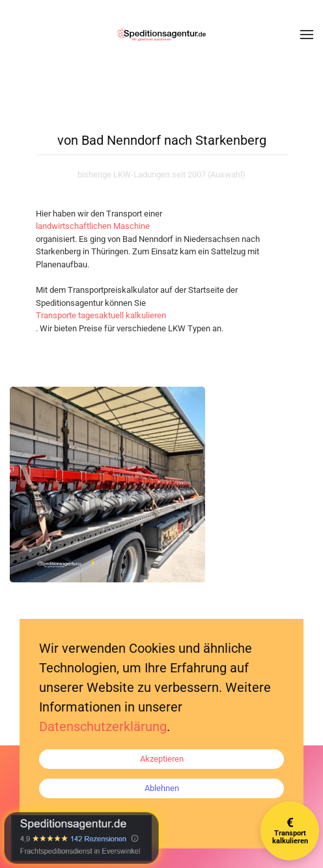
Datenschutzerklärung (103, 726)
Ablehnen (162, 788)
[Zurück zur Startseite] (161, 35)
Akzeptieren (162, 759)
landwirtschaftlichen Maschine (93, 226)
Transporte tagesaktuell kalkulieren (101, 315)
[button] (307, 35)
